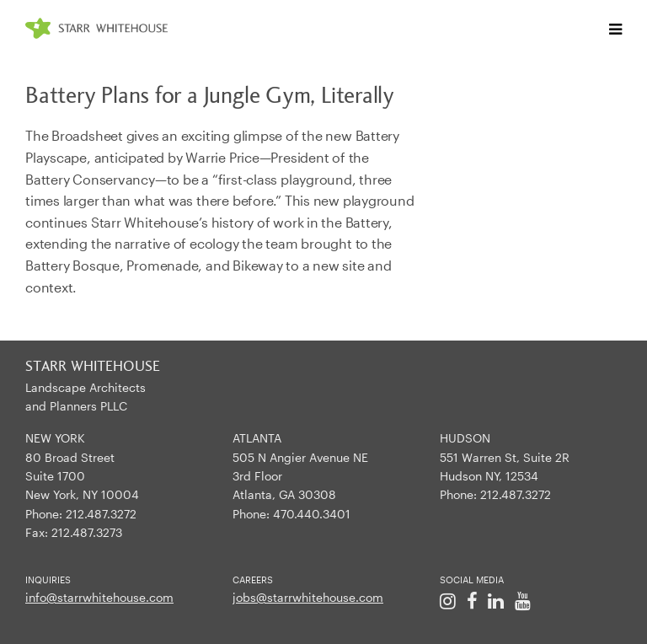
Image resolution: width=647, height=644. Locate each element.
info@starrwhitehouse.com (99, 597)
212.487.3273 (87, 532)
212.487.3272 (101, 514)
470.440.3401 (312, 514)
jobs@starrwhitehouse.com (308, 597)
